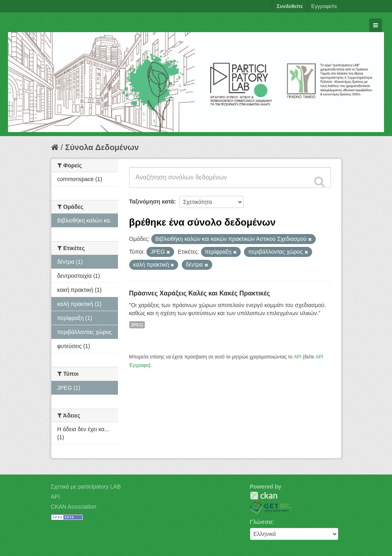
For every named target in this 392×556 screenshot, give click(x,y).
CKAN (264, 496)
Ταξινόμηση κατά (152, 202)
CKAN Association (74, 507)
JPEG (137, 325)
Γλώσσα (261, 522)
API (298, 357)
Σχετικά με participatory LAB (86, 487)
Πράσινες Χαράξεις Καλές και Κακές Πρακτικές (200, 293)
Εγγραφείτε (324, 6)
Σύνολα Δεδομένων (102, 147)
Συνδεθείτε (289, 6)
